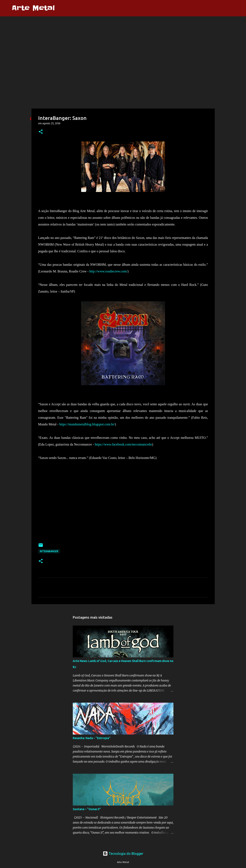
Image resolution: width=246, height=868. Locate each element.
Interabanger (49, 551)
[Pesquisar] (61, 8)
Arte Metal (33, 8)
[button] (41, 132)
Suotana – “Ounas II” (87, 809)
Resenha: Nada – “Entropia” (92, 738)
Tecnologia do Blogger (123, 854)
